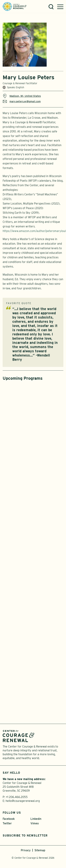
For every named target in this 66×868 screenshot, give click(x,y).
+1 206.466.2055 (17, 797)
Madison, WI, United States (22, 98)
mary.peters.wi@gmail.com (22, 103)
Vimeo (35, 823)
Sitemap (40, 850)
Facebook (9, 819)
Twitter (7, 823)
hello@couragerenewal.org (23, 801)
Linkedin (36, 819)
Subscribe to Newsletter (25, 836)
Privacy (26, 850)
